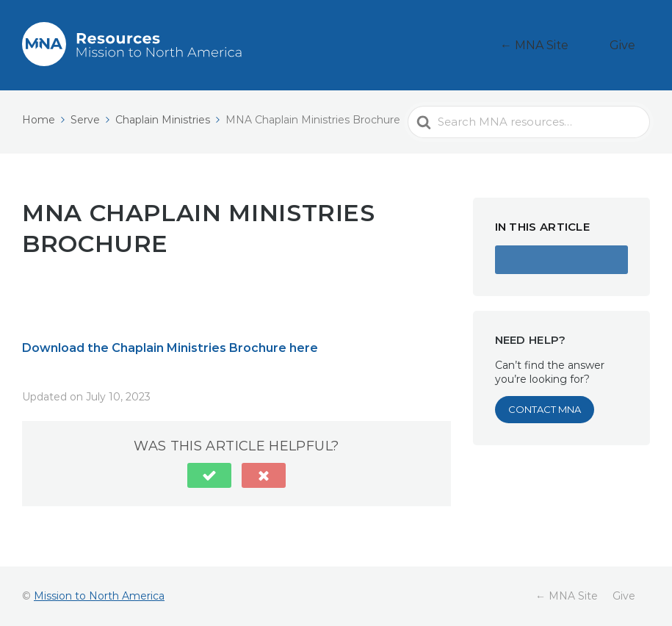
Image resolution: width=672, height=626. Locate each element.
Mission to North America (99, 596)
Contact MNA (545, 409)
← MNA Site (562, 45)
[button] (209, 475)
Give (631, 45)
